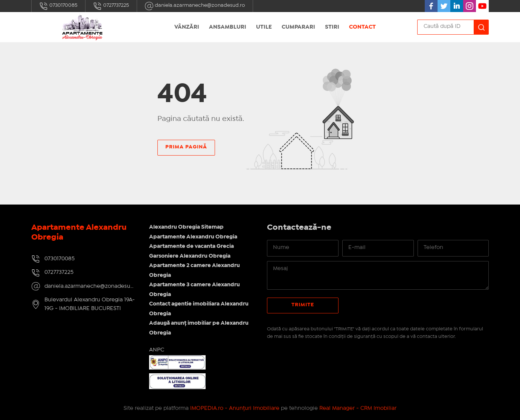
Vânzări (187, 27)
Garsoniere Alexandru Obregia (190, 256)
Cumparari (298, 27)
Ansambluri (228, 27)
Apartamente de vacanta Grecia (191, 246)
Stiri (332, 27)
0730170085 (58, 6)
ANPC (157, 350)
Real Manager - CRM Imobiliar (358, 408)
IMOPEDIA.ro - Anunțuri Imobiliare (235, 408)
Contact (362, 27)
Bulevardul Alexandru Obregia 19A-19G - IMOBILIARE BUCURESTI (90, 304)
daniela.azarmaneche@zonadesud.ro (195, 6)
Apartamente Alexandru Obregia (193, 237)
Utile (264, 27)
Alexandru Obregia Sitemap (186, 227)
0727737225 (111, 6)
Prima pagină (186, 147)
